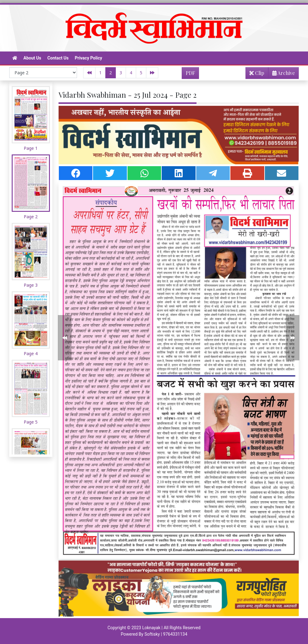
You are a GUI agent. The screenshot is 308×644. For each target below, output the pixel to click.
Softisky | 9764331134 (166, 634)
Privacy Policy (89, 58)
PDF (190, 73)
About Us (32, 58)
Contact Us (58, 58)
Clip (257, 73)
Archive (282, 74)
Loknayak (151, 628)
